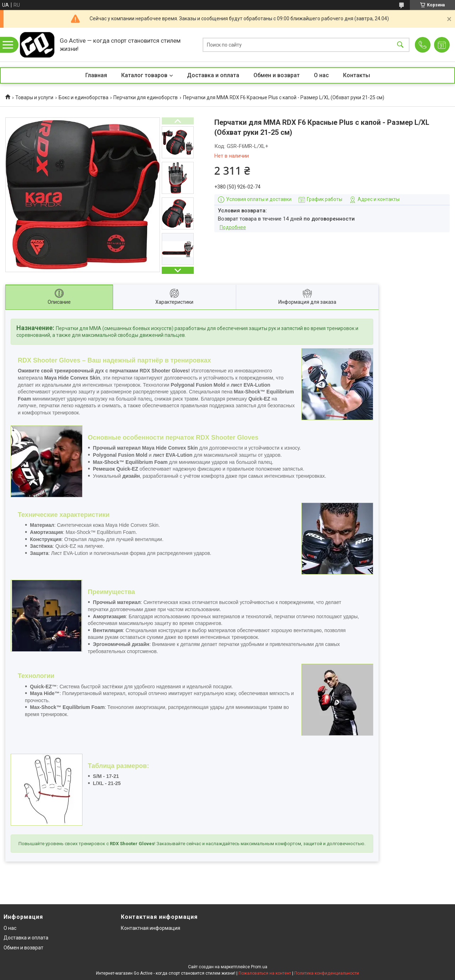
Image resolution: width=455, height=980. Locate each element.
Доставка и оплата (213, 75)
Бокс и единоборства (84, 97)
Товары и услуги (34, 97)
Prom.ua (259, 967)
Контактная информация (151, 928)
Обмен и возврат (277, 75)
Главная (96, 75)
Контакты (357, 75)
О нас (321, 75)
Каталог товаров (144, 75)
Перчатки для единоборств (146, 97)
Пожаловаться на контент (265, 973)
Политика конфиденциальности (327, 973)
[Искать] (400, 45)
